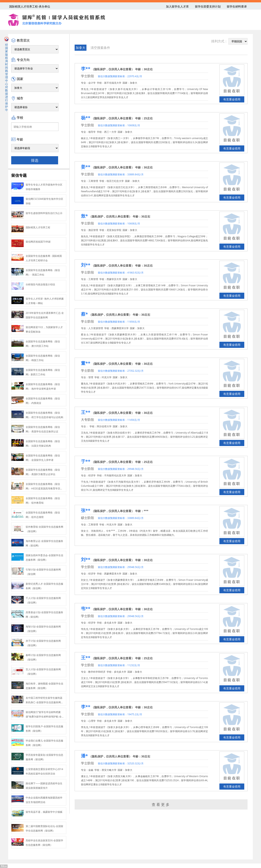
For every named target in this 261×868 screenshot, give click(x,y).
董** (86, 363)
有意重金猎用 (232, 99)
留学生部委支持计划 (208, 6)
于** (86, 461)
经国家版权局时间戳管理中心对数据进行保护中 (7, 74)
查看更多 (161, 804)
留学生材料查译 (237, 6)
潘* (84, 756)
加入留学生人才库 (177, 6)
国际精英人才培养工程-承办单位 (30, 6)
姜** (86, 167)
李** (86, 68)
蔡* (84, 314)
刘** (86, 265)
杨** (86, 118)
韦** (86, 608)
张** (86, 510)
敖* (84, 216)
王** (86, 412)
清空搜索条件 (100, 48)
